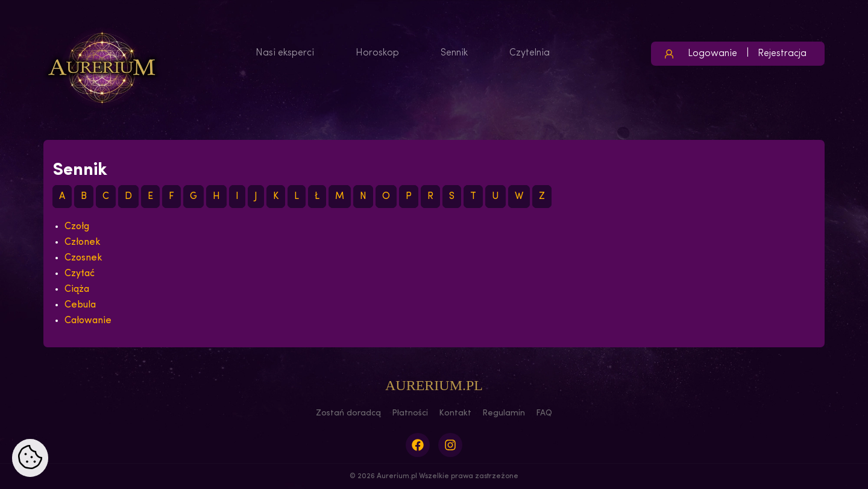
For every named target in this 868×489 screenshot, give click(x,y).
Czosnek (83, 258)
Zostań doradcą (348, 413)
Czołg (77, 227)
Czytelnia (530, 53)
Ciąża (77, 289)
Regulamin (504, 413)
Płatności (410, 413)
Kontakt (455, 413)
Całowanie (88, 321)
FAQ (544, 413)
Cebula (80, 305)
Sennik (454, 53)
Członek (83, 242)
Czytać (80, 274)
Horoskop (377, 53)
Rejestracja (782, 54)
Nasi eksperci (285, 53)
